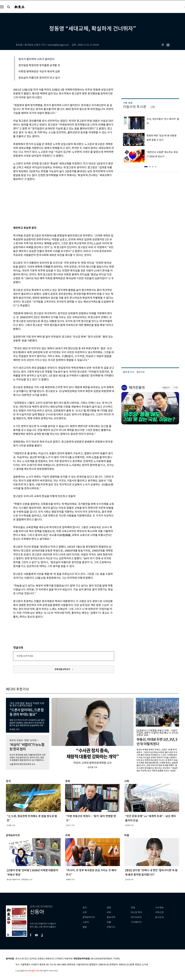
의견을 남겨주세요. (25, 656)
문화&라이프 (89, 917)
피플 (109, 922)
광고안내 (159, 917)
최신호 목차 (136, 912)
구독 (153, 107)
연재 (133, 908)
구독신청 (159, 912)
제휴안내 (49, 959)
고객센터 (59, 959)
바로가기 (166, 388)
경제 (109, 908)
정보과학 (111, 917)
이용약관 (68, 959)
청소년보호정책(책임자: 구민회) (105, 959)
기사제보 (159, 908)
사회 (85, 912)
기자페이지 (136, 922)
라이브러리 (136, 917)
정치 (85, 908)
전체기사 (111, 927)
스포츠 (86, 922)
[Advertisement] (56, 203)
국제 (109, 912)
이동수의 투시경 (135, 107)
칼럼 (85, 927)
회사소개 (19, 959)
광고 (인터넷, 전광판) (34, 959)
